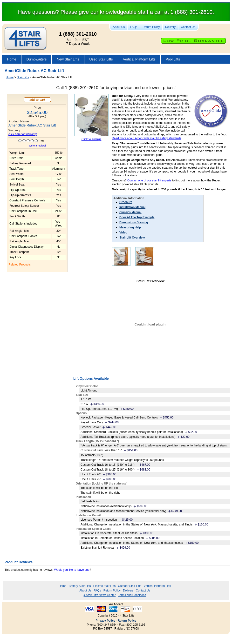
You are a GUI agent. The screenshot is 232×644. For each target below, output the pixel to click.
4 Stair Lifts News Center (100, 595)
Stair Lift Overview (132, 238)
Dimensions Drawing (134, 222)
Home (12, 59)
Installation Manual (132, 207)
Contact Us (188, 27)
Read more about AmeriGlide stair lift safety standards (147, 138)
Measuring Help (130, 227)
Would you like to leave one (72, 570)
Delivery (170, 27)
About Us (119, 27)
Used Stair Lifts (101, 59)
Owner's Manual (130, 212)
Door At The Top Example (137, 217)
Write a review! (37, 146)
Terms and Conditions (132, 595)
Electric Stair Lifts (105, 586)
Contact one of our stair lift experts (149, 180)
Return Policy (151, 27)
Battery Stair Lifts (80, 586)
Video (123, 232)
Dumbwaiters (36, 59)
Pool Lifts (173, 59)
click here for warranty (23, 134)
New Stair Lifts (68, 59)
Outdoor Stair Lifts (130, 586)
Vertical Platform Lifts (139, 59)
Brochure (126, 202)
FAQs (134, 27)
